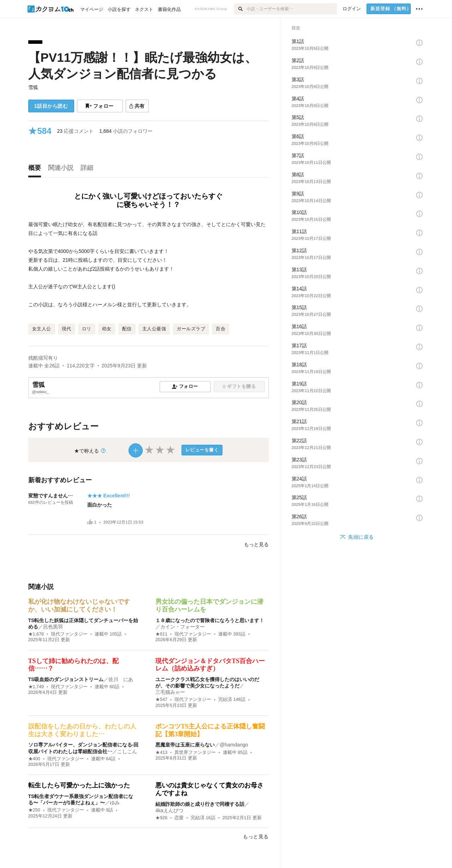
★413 (161, 752)
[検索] (240, 9)
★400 (34, 759)
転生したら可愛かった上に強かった (79, 785)
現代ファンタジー (69, 634)
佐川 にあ (121, 679)
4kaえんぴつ (169, 810)
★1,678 (36, 634)
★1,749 (36, 687)
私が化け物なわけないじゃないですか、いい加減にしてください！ (79, 606)
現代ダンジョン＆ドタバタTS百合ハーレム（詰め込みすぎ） (210, 665)
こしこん (127, 751)
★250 (34, 810)
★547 (161, 699)
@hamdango (234, 745)
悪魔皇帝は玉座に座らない (185, 745)
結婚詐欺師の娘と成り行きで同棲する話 (200, 804)
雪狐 (33, 87)
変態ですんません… (50, 496)
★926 (161, 818)
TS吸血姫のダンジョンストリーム (66, 679)
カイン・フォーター (183, 627)
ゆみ (115, 803)
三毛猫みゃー (170, 692)
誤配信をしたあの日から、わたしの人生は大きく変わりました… (82, 730)
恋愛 (179, 818)
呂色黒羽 (53, 627)
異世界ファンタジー (195, 752)
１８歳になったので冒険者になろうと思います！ (210, 620)
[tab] (36, 170)
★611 (161, 634)
